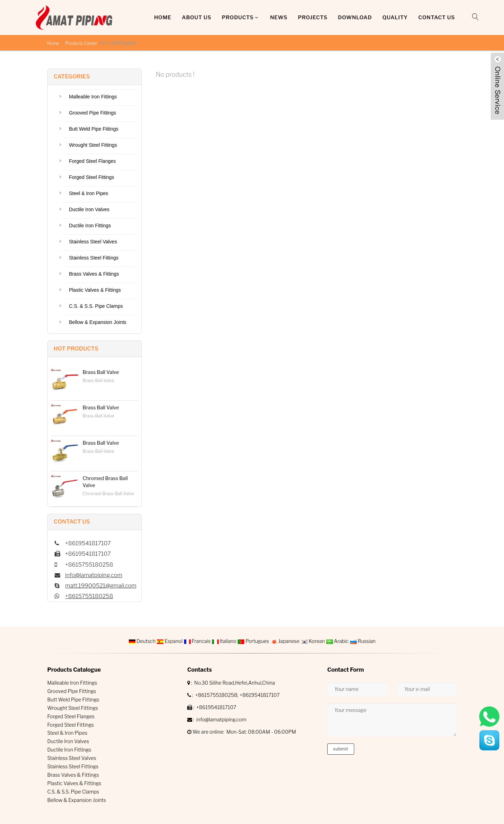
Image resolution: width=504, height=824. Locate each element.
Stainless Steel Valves (93, 242)
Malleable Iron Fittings (93, 97)
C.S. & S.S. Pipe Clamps (96, 306)
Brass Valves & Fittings (94, 274)
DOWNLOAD (355, 18)
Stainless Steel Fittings (94, 258)
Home (163, 18)
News (279, 18)
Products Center (81, 43)
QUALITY (395, 18)
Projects (313, 18)
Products (238, 18)
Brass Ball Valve (101, 372)
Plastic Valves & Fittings (95, 290)
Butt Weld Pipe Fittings (94, 129)
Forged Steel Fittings (92, 177)
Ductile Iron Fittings (90, 226)
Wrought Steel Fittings (93, 145)
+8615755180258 (89, 596)
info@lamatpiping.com (94, 575)
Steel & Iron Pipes (89, 193)
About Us (197, 18)
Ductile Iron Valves (89, 209)
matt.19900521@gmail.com (101, 586)
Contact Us (437, 18)
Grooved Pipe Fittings (93, 113)
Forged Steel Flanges (92, 161)
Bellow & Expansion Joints (98, 322)
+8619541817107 (260, 695)
